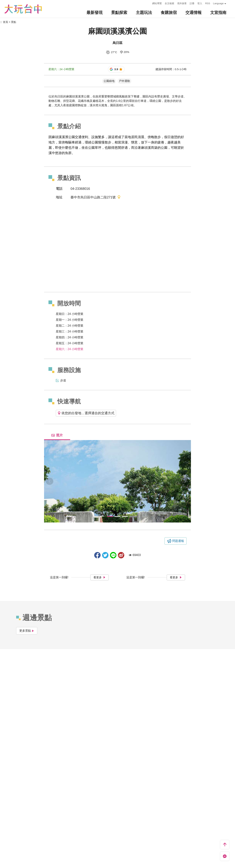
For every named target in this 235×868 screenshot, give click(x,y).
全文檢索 (169, 3)
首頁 (6, 22)
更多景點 (27, 631)
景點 (14, 22)
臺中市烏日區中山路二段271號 (96, 198)
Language (218, 3)
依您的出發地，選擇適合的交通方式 (86, 413)
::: (148, 3)
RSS (208, 3)
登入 (200, 3)
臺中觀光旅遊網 (23, 9)
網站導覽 (157, 3)
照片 (57, 435)
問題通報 (178, 541)
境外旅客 (182, 3)
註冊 (192, 3)
